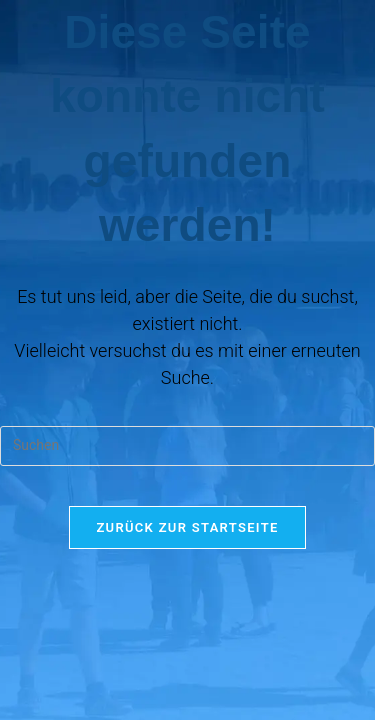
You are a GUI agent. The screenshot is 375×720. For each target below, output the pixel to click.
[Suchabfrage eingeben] (187, 446)
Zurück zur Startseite (187, 527)
